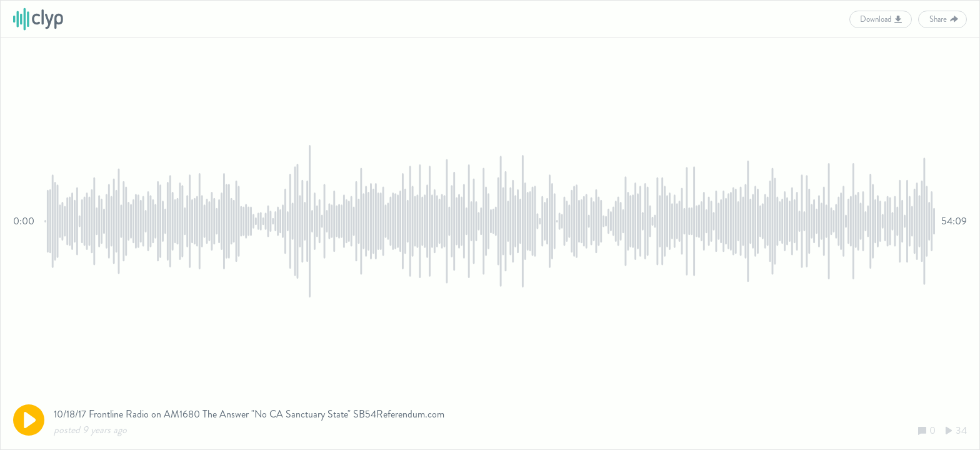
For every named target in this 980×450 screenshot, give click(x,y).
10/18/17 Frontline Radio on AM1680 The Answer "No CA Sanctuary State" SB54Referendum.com (249, 414)
